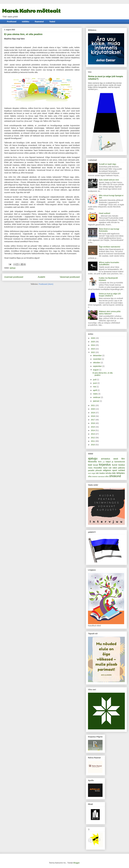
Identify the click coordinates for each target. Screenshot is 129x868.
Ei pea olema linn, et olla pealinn (23, 34)
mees (90, 468)
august (96, 370)
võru (107, 476)
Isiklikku (26, 22)
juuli (95, 380)
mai (95, 387)
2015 (93, 427)
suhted (122, 470)
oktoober (97, 363)
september (98, 366)
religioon (107, 470)
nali (110, 468)
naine (105, 468)
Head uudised (105, 213)
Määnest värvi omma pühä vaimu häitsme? (110, 313)
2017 (93, 420)
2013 (93, 434)
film (123, 459)
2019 (93, 413)
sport (115, 470)
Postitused (12, 22)
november (97, 359)
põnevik (99, 470)
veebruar (97, 397)
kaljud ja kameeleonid (115, 462)
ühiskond (115, 476)
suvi (89, 473)
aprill (95, 390)
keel (90, 465)
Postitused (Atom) (46, 284)
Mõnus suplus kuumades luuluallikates (109, 264)
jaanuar (96, 401)
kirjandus (105, 465)
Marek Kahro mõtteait (31, 10)
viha (90, 476)
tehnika (109, 473)
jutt (104, 462)
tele (114, 473)
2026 (93, 338)
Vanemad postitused (70, 277)
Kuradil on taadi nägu (108, 164)
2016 (93, 423)
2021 (93, 405)
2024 (93, 345)
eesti (116, 459)
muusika (98, 468)
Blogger (76, 863)
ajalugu (13, 268)
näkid (115, 468)
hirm (100, 462)
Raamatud (39, 22)
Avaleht (42, 277)
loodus (122, 465)
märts (96, 394)
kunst (115, 465)
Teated (52, 22)
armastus (105, 459)
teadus (102, 473)
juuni (95, 383)
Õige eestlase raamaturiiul (110, 247)
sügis (93, 473)
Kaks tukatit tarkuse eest (109, 180)
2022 (93, 352)
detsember (98, 355)
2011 (93, 441)
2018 (93, 416)
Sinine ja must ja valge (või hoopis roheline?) (110, 295)
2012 (93, 438)
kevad (96, 465)
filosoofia (92, 462)
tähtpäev (121, 473)
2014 (93, 430)
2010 (93, 445)
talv (97, 473)
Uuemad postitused (14, 277)
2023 (93, 349)
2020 (93, 409)
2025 (93, 342)
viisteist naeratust (98, 477)
